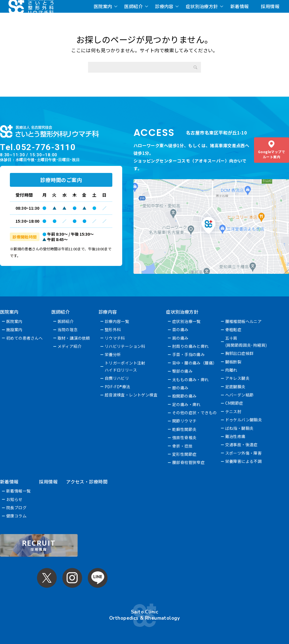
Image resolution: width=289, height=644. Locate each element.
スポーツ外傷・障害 (244, 453)
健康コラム (16, 516)
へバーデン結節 (239, 395)
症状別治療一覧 (187, 321)
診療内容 (164, 6)
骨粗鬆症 (233, 329)
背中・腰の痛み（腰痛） (195, 363)
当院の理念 (68, 329)
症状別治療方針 (202, 6)
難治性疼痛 (235, 436)
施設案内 (14, 329)
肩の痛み (181, 338)
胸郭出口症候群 (239, 353)
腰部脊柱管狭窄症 (189, 462)
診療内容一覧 (117, 321)
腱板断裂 (233, 362)
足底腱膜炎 (235, 387)
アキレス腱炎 (237, 378)
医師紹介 (133, 6)
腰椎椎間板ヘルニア (244, 321)
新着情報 (240, 6)
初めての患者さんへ (25, 338)
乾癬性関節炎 (185, 429)
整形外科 (113, 329)
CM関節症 (234, 403)
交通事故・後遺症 (241, 444)
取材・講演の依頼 (74, 338)
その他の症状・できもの (195, 413)
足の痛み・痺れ (187, 404)
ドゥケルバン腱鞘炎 (244, 420)
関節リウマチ (185, 421)
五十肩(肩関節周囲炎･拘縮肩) (246, 341)
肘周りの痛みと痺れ (191, 346)
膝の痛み (181, 388)
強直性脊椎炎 (185, 437)
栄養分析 (113, 354)
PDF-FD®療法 (118, 387)
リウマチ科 (115, 338)
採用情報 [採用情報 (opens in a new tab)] (270, 6)
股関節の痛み (185, 396)
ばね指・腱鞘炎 (239, 428)
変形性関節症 (185, 454)
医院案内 (103, 6)
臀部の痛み (183, 371)
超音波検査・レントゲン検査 (131, 395)
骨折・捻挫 (183, 446)
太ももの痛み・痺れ (191, 380)
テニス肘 (233, 411)
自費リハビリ (117, 378)
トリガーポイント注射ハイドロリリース (125, 366)
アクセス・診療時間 (87, 482)
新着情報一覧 (18, 491)
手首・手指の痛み (189, 354)
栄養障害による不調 (244, 461)
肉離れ (231, 370)
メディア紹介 (70, 346)
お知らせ (14, 499)
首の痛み (181, 329)
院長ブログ (16, 508)
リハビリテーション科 (125, 346)
